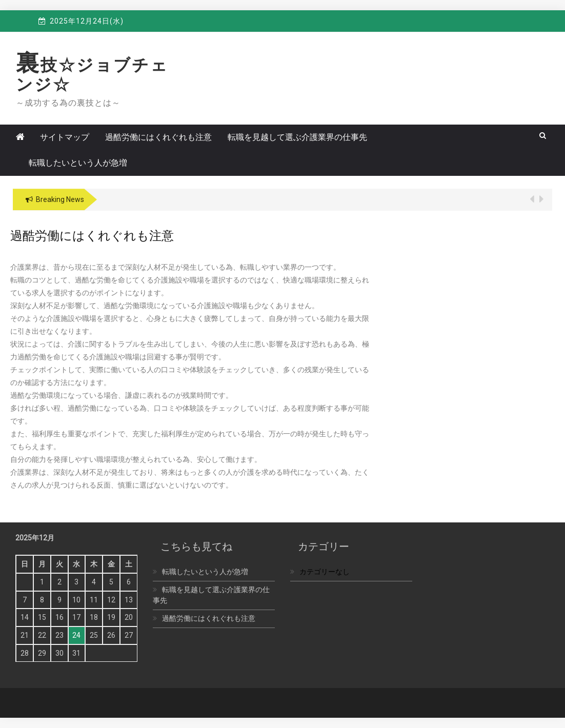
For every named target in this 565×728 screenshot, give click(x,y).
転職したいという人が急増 (78, 163)
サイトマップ (65, 137)
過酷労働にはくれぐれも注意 (158, 137)
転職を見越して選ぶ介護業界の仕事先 (297, 137)
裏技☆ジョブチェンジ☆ (92, 75)
